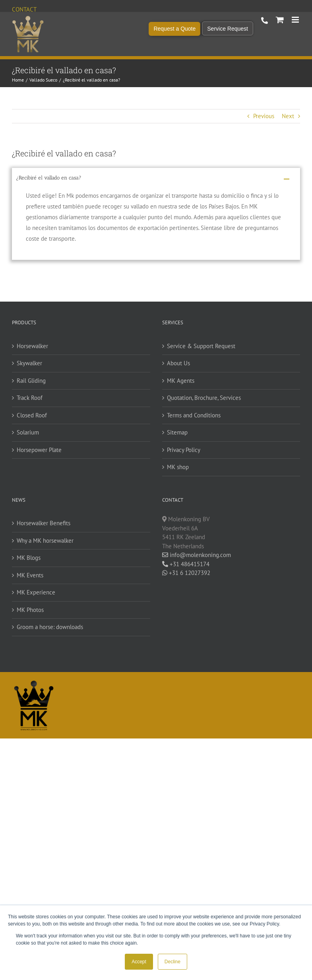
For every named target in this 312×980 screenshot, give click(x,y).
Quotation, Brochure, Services (204, 398)
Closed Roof (32, 415)
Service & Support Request (201, 346)
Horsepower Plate (39, 450)
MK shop (178, 467)
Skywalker (29, 363)
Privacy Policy (184, 450)
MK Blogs (29, 558)
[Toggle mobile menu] (296, 20)
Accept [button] (139, 962)
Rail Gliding (31, 381)
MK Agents (181, 381)
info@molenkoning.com (197, 555)
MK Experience (36, 592)
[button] (156, 179)
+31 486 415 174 (265, 21)
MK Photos (30, 610)
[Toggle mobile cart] (280, 20)
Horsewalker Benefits (44, 523)
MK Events (30, 575)
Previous (264, 116)
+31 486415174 (186, 564)
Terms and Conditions (194, 415)
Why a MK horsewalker (45, 541)
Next (288, 116)
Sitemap (177, 432)
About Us (178, 363)
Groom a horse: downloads (50, 627)
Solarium (28, 432)
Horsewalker (32, 346)
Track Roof (30, 398)
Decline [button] (172, 962)
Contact (24, 9)
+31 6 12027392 (186, 573)
